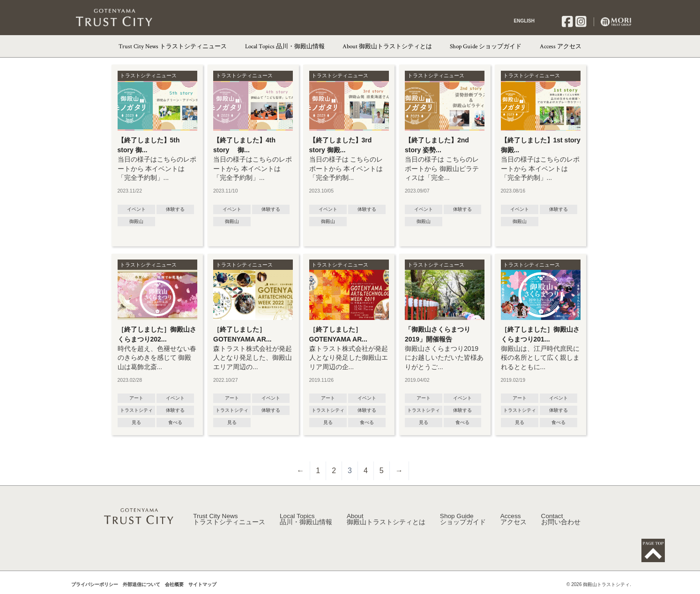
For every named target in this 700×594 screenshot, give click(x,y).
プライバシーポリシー (95, 589)
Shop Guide (463, 523)
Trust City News (229, 523)
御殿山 (136, 221)
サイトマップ (202, 589)
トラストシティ (136, 410)
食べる (175, 422)
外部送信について (141, 589)
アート (136, 398)
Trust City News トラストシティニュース (173, 47)
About (386, 523)
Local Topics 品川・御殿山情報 (285, 47)
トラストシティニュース (148, 75)
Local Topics (306, 523)
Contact (561, 523)
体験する (175, 209)
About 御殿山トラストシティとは (387, 47)
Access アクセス (561, 47)
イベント (136, 209)
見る (136, 422)
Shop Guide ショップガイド (486, 47)
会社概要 (174, 589)
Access (514, 523)
